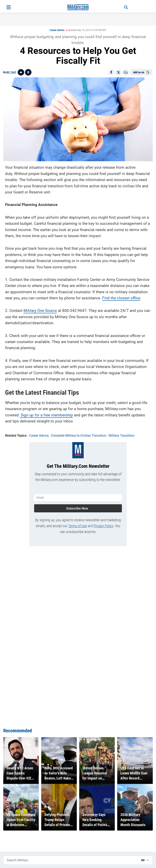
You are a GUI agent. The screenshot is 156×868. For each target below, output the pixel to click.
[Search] (126, 7)
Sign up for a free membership (46, 415)
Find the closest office (121, 298)
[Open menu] (9, 7)
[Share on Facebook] (111, 72)
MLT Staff (11, 72)
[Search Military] (71, 860)
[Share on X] (118, 72)
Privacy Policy (103, 526)
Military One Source (40, 311)
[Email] (126, 72)
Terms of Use (77, 526)
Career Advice (57, 30)
